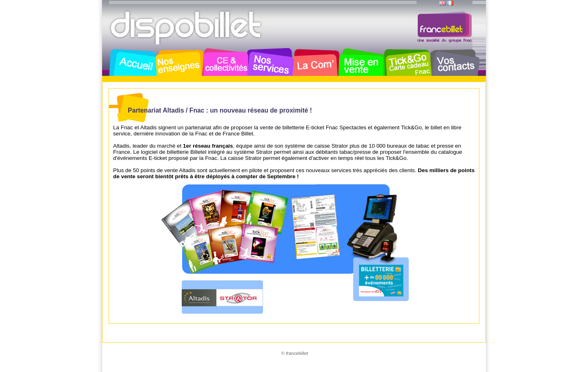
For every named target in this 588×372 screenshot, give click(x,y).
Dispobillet (187, 28)
